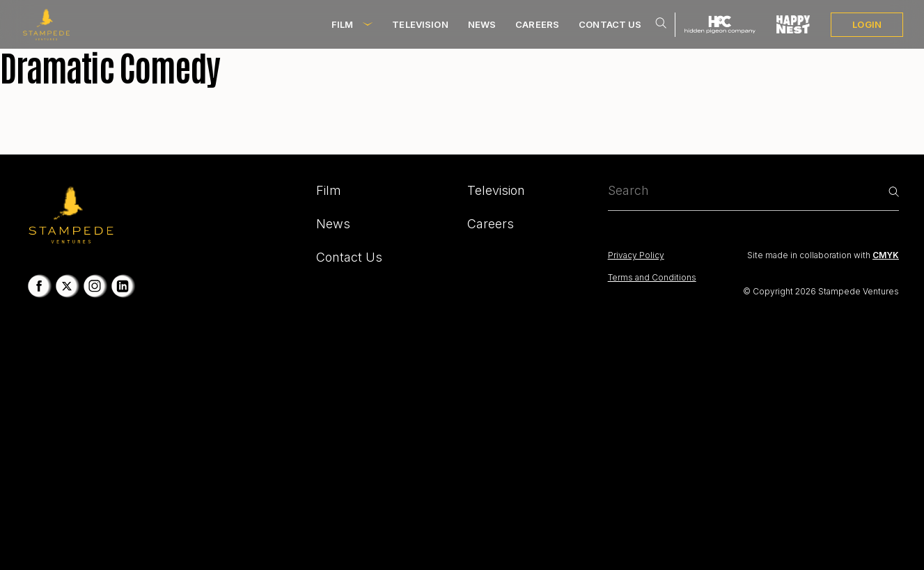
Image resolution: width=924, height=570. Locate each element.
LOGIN (867, 24)
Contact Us (610, 24)
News (482, 24)
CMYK (886, 255)
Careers (537, 24)
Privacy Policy (636, 255)
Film (343, 24)
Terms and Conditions (652, 277)
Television (420, 24)
